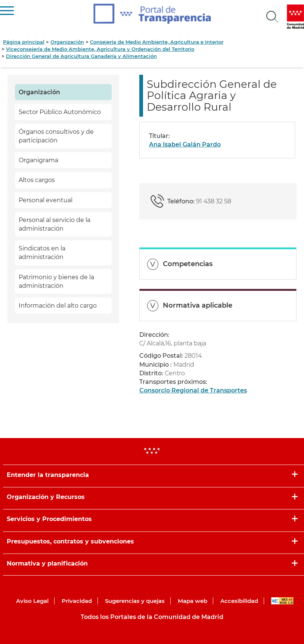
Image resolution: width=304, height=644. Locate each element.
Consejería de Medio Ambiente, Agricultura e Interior (157, 42)
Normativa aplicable (198, 305)
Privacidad (77, 601)
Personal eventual (46, 200)
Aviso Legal (32, 601)
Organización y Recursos (46, 497)
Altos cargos (37, 180)
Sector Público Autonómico (60, 112)
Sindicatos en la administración (42, 253)
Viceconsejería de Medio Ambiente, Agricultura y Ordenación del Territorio (100, 49)
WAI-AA (282, 601)
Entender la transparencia (48, 475)
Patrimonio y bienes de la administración (56, 281)
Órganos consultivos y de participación (56, 136)
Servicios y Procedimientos (49, 519)
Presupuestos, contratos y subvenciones (70, 541)
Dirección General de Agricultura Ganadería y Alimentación (81, 56)
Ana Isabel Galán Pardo (185, 144)
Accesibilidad (239, 601)
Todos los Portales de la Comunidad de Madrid (152, 617)
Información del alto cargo (58, 306)
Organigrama (38, 160)
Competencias (188, 264)
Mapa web (193, 601)
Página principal (24, 42)
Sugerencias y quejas (135, 601)
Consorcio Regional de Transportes (193, 390)
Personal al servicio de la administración (55, 224)
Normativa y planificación (47, 563)
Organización (67, 42)
